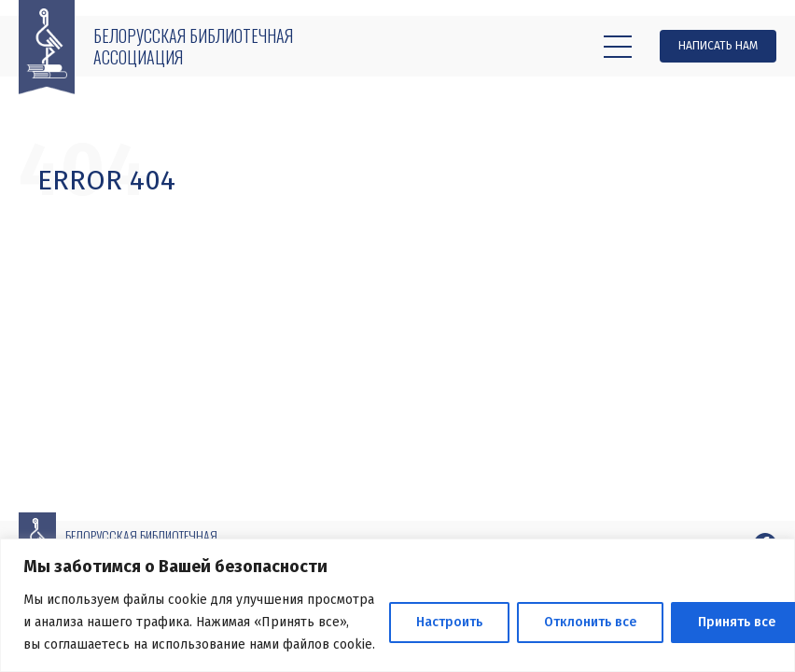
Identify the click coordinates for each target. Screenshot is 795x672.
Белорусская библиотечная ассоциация (193, 46)
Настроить (449, 622)
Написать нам (718, 46)
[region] (397, 605)
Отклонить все (590, 622)
